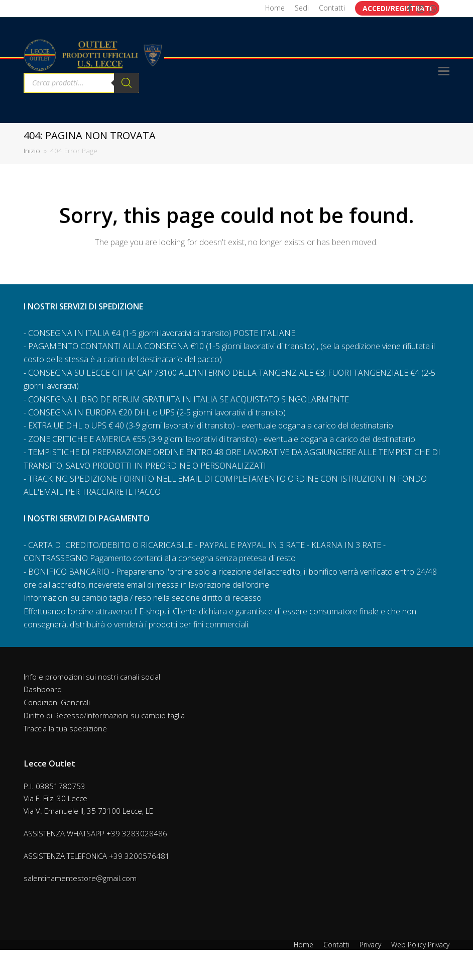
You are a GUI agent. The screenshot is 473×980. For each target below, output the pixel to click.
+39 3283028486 (137, 833)
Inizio (32, 151)
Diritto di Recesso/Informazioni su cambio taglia (104, 715)
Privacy (370, 945)
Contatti (336, 945)
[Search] (127, 83)
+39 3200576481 (139, 856)
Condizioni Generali (57, 702)
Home (304, 945)
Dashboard (43, 689)
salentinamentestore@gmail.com (80, 878)
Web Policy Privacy (420, 945)
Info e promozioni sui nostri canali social (92, 677)
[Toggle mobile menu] (444, 70)
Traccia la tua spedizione (65, 728)
